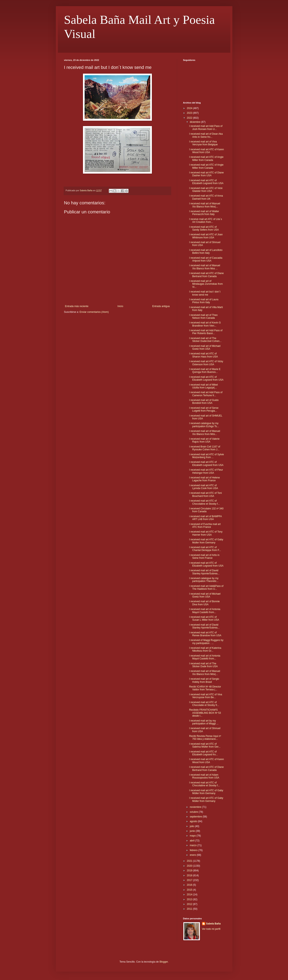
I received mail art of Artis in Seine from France (204, 557)
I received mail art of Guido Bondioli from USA (204, 402)
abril (192, 841)
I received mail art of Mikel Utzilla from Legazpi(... (203, 386)
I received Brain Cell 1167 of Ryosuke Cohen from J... (205, 448)
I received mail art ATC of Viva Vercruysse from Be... (205, 696)
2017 (190, 880)
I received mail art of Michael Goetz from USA (205, 347)
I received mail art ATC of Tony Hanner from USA (206, 533)
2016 (190, 885)
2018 (190, 875)
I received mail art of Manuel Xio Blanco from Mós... (205, 433)
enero (193, 855)
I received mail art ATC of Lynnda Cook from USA (204, 487)
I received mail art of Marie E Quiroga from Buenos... (205, 371)
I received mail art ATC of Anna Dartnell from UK (206, 197)
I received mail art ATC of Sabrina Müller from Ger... (205, 745)
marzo (193, 845)
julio (192, 826)
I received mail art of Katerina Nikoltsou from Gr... (205, 649)
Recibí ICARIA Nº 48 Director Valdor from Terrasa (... (205, 688)
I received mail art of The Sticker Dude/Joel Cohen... (205, 340)
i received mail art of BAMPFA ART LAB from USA (205, 518)
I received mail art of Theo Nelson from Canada (203, 316)
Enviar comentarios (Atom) (94, 312)
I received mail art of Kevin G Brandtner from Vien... (205, 324)
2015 (190, 890)
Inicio (120, 306)
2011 (190, 909)
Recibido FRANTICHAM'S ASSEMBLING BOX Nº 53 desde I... (205, 713)
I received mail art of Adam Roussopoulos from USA (204, 776)
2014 (190, 895)
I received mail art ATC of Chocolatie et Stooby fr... (204, 704)
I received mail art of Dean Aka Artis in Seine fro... (206, 135)
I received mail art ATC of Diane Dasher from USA (206, 174)
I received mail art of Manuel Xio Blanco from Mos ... (205, 267)
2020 (190, 866)
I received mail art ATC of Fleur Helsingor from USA (206, 471)
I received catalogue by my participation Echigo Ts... (204, 425)
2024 (190, 108)
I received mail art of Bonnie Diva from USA (204, 603)
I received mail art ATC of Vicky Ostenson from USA (206, 363)
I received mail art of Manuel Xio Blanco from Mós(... (205, 673)
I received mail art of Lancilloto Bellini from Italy (206, 252)
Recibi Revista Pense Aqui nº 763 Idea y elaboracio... (205, 738)
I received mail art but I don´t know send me (205, 293)
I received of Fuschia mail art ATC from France (205, 526)
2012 (190, 904)
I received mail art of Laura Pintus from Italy (204, 301)
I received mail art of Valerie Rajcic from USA (204, 440)
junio (193, 831)
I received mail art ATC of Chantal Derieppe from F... (205, 549)
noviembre (196, 807)
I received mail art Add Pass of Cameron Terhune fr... (206, 394)
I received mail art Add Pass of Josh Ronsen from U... (206, 127)
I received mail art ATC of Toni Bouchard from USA (205, 494)
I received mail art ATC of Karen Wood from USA (206, 151)
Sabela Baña (213, 924)
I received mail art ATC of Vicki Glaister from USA (206, 190)
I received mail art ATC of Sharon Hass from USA (203, 355)
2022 (190, 118)
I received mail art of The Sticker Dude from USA (203, 665)
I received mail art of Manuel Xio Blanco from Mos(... (205, 205)
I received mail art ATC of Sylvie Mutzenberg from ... (206, 456)
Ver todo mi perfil (211, 929)
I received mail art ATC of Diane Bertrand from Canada (206, 275)
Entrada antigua (161, 306)
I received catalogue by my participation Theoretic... (204, 580)
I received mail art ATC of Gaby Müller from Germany (206, 792)
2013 (190, 899)
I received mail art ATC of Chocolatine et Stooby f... (204, 502)
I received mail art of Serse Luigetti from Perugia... (204, 409)
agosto (194, 821)
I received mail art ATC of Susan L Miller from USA (204, 618)
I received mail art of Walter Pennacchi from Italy (204, 213)
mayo (193, 836)
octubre (194, 812)
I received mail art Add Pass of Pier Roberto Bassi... (206, 332)
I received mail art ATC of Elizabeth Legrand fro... (203, 753)
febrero (194, 850)
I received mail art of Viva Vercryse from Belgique (203, 143)
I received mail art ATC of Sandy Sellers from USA (204, 228)
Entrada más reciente (77, 306)
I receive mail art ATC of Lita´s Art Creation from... (205, 221)
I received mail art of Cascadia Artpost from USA (206, 259)
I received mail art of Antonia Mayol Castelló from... (205, 611)
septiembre (196, 817)
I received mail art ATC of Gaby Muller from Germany (206, 541)
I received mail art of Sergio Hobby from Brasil (204, 680)
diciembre (195, 122)
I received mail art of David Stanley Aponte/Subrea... (204, 572)
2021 (190, 861)
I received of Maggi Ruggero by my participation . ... (206, 642)
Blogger (164, 962)
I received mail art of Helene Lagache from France (204, 479)
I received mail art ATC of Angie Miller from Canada (206, 158)
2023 (190, 113)
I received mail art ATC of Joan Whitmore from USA (206, 236)
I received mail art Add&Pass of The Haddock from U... (206, 587)
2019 (190, 871)
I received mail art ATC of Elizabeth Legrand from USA (206, 182)
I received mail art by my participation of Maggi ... (204, 722)
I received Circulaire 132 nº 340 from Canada (206, 510)
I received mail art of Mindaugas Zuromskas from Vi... (206, 284)
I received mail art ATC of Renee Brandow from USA (205, 634)
